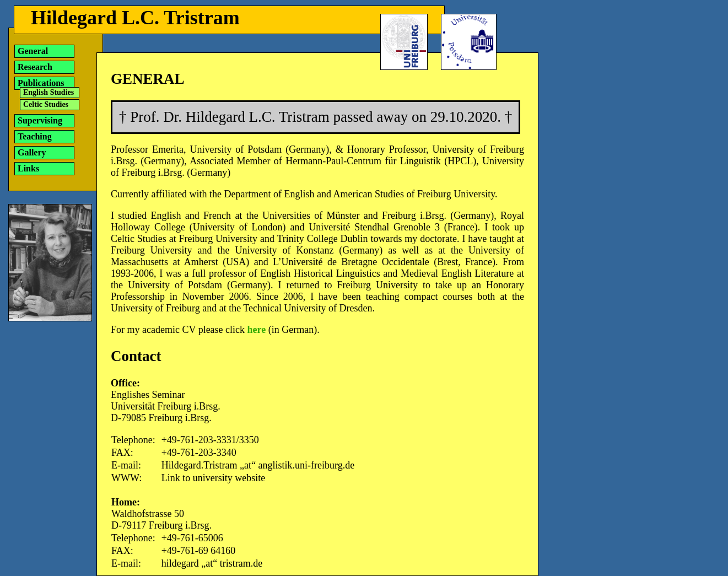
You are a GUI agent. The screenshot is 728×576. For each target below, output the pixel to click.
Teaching (35, 136)
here (257, 330)
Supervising (40, 120)
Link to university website (213, 478)
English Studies (48, 92)
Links (28, 168)
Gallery (32, 152)
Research (35, 67)
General (33, 51)
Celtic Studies (46, 104)
